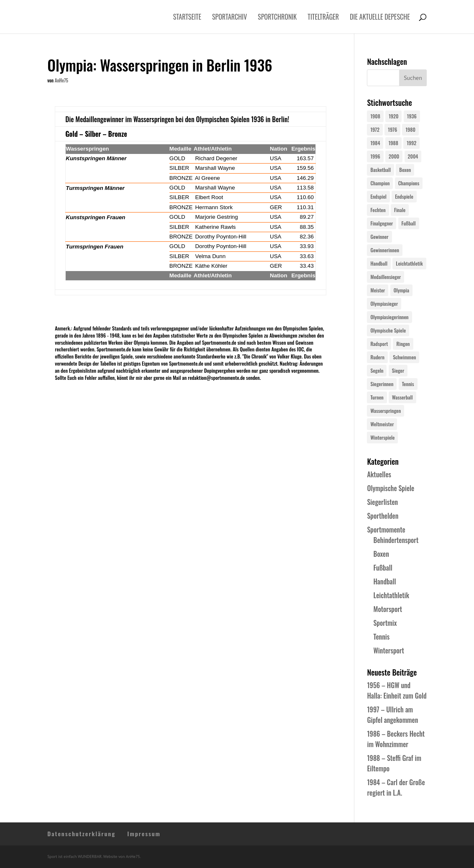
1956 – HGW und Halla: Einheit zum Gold (397, 690)
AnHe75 (61, 80)
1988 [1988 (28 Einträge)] (393, 143)
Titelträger (323, 18)
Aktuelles (379, 474)
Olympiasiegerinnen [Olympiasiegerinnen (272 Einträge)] (389, 317)
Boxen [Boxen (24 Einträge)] (405, 170)
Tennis (381, 637)
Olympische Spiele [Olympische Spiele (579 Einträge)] (388, 330)
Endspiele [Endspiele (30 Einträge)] (404, 196)
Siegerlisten (382, 502)
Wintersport (388, 650)
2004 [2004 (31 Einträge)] (413, 156)
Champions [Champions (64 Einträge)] (409, 183)
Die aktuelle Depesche (380, 18)
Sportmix (385, 623)
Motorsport (388, 609)
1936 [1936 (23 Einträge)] (412, 116)
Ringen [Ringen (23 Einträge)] (403, 344)
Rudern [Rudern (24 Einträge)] (377, 357)
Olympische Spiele (391, 488)
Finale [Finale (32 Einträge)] (400, 210)
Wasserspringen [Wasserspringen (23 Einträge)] (386, 411)
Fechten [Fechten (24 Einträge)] (378, 210)
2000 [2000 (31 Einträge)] (394, 156)
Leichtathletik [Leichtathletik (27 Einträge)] (409, 263)
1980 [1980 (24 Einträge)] (410, 129)
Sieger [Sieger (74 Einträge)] (398, 370)
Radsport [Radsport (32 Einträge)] (379, 344)
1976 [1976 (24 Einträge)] (392, 129)
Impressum (144, 833)
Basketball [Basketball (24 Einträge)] (380, 170)
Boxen (381, 554)
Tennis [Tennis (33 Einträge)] (408, 384)
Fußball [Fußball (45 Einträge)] (409, 223)
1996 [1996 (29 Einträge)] (375, 156)
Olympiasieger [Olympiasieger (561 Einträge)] (384, 303)
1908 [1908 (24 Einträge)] (375, 116)
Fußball (383, 568)
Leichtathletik (391, 595)
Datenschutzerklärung (81, 833)
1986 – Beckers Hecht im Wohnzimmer (396, 739)
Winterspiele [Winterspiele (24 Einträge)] (382, 437)
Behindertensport (396, 540)
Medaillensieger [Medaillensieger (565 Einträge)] (386, 277)
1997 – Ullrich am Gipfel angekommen (392, 715)
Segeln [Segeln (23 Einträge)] (377, 370)
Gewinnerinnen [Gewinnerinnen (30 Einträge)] (385, 250)
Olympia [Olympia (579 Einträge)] (401, 290)
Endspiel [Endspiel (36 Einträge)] (378, 196)
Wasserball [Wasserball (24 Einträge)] (402, 397)
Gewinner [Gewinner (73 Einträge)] (379, 237)
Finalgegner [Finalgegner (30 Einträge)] (382, 223)
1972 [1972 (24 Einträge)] (375, 129)
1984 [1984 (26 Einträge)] (375, 143)
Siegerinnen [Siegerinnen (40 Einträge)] (382, 384)
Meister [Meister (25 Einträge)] (378, 290)
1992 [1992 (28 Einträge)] (411, 143)
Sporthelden (383, 516)
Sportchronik (277, 18)
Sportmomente (386, 530)
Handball (384, 581)
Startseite (187, 18)
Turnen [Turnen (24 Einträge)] (377, 397)
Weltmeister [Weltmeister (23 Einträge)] (382, 424)
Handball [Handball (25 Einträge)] (379, 263)
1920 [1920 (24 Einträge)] (393, 116)
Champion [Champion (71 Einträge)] (380, 183)
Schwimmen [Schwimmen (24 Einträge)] (404, 357)
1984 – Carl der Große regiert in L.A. (396, 787)
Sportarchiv (229, 18)
